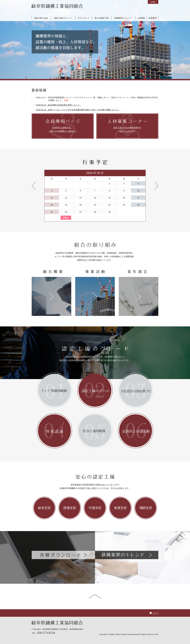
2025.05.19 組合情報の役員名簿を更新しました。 (63, 105)
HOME (153, 2)
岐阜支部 (44, 508)
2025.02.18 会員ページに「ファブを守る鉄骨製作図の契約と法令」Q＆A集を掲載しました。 (82, 110)
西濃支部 (70, 508)
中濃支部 (95, 508)
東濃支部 (120, 508)
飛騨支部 (146, 508)
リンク (155, 613)
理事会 (66, 218)
